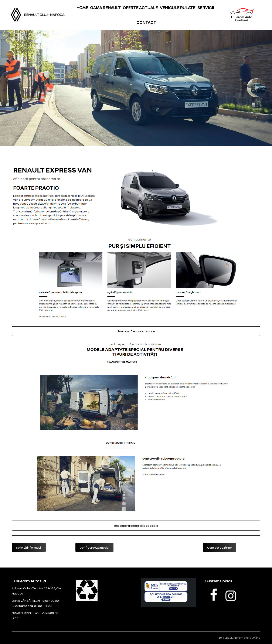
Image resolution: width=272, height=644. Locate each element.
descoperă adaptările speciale (136, 526)
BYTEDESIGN (227, 638)
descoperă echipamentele (136, 331)
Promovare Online (248, 638)
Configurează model (94, 547)
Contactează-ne (220, 547)
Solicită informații (29, 547)
